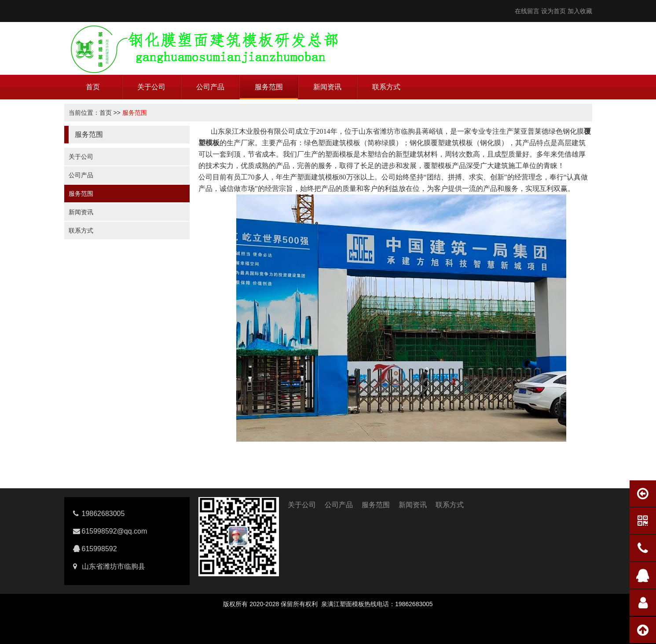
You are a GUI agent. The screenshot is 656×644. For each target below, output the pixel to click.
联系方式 (386, 87)
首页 (93, 87)
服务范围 (269, 87)
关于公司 (151, 87)
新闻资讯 (327, 87)
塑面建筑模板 (339, 143)
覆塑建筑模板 (452, 143)
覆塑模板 (438, 166)
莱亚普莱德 (531, 131)
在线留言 (527, 11)
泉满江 (330, 604)
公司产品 (210, 87)
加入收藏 (580, 11)
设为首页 (553, 11)
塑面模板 (339, 154)
